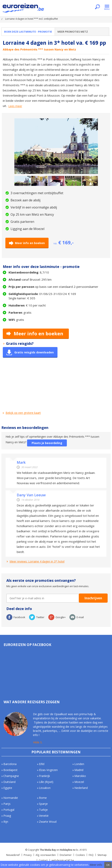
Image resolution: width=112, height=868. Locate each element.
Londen (79, 764)
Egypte (8, 788)
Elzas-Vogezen (48, 770)
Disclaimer (66, 855)
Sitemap (102, 855)
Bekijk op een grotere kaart (23, 413)
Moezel (79, 782)
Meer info (96, 865)
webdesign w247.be (63, 860)
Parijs (7, 804)
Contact (43, 860)
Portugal (9, 810)
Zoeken (97, 7)
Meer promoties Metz (73, 32)
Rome (43, 798)
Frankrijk (44, 776)
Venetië (44, 816)
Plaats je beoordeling (47, 443)
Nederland (81, 788)
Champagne (11, 776)
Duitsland (9, 782)
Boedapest (10, 770)
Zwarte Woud (48, 822)
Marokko (80, 776)
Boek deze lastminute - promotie (28, 32)
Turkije (43, 810)
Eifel (42, 764)
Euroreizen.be (24, 9)
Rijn (6, 822)
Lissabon (45, 788)
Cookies (80, 855)
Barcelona (10, 764)
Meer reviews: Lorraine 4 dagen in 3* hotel (37, 561)
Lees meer (15, 106)
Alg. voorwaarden (46, 855)
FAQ (91, 855)
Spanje (43, 804)
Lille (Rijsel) (46, 782)
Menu (107, 7)
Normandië (11, 798)
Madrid (79, 770)
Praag (7, 816)
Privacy (28, 855)
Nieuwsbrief (13, 855)
